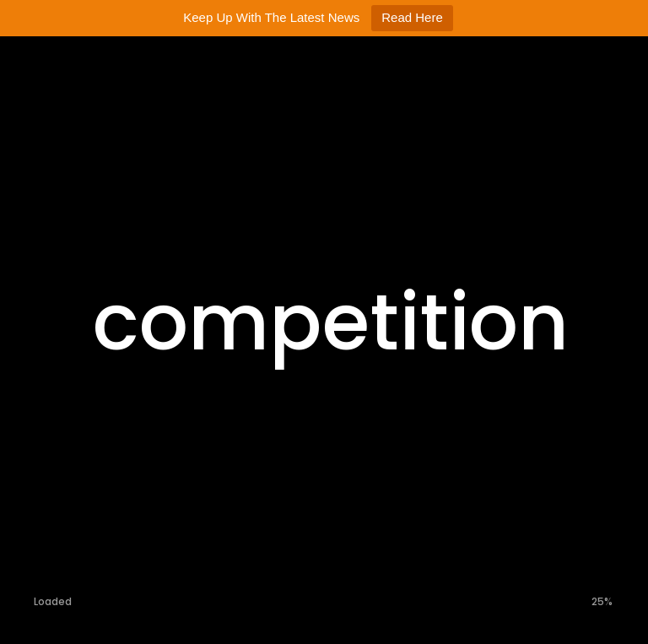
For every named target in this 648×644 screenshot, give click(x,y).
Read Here (412, 17)
